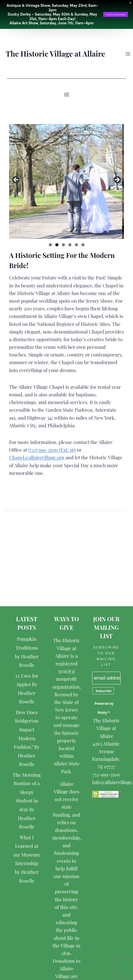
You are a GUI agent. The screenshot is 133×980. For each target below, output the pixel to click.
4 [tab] (70, 245)
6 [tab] (83, 245)
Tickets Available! (116, 14)
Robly (102, 713)
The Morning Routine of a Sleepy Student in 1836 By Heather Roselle (27, 801)
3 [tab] (63, 245)
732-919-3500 (106, 774)
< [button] (16, 180)
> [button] (117, 180)
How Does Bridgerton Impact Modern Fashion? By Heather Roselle (27, 738)
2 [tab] (57, 245)
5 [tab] (76, 245)
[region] (66, 181)
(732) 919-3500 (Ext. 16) (52, 450)
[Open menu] (128, 54)
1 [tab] (50, 245)
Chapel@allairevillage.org (37, 457)
